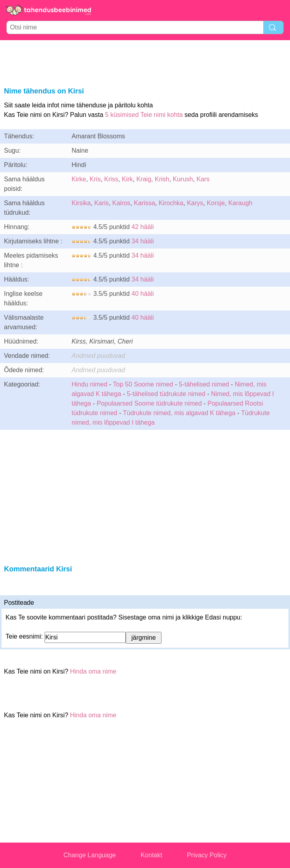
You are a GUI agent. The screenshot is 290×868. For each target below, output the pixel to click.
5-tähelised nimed (205, 384)
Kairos (121, 203)
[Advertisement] (145, 62)
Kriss (111, 179)
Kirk (127, 179)
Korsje (216, 203)
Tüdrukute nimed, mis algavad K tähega (179, 413)
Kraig (144, 179)
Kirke (79, 179)
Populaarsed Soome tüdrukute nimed (149, 403)
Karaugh (240, 203)
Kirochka (171, 203)
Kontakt (151, 855)
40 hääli (143, 294)
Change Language (90, 855)
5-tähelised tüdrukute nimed (166, 394)
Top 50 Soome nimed (143, 384)
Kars (203, 179)
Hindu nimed (90, 384)
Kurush (183, 179)
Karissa (145, 203)
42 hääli (143, 227)
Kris (95, 179)
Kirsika (81, 203)
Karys (195, 203)
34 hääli (143, 241)
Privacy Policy (207, 855)
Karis (101, 203)
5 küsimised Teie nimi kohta (144, 115)
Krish (162, 179)
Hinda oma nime (93, 671)
